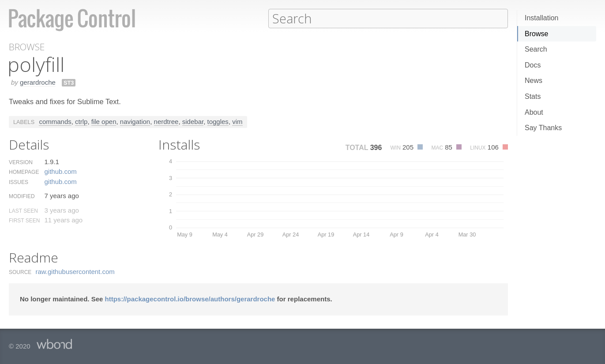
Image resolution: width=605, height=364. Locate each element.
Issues (19, 182)
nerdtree (166, 121)
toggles (218, 121)
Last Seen (23, 210)
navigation (135, 121)
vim (237, 121)
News (534, 81)
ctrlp (81, 121)
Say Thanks (543, 128)
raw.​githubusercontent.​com (75, 271)
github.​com (60, 171)
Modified (22, 196)
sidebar (193, 121)
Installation (542, 18)
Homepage (24, 172)
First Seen (24, 220)
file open (104, 121)
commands (55, 121)
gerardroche (38, 82)
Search (536, 49)
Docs (533, 65)
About (534, 112)
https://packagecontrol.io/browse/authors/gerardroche (190, 298)
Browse (536, 34)
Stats (533, 96)
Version (21, 162)
